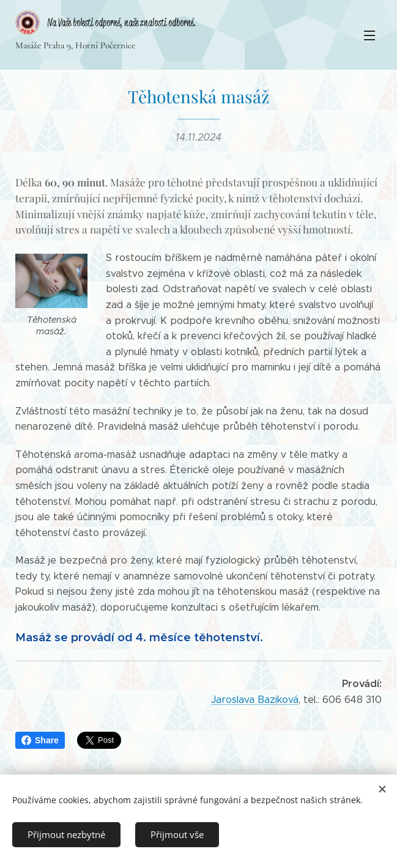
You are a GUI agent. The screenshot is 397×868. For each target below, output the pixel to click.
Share (40, 740)
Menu (369, 35)
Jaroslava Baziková (255, 700)
